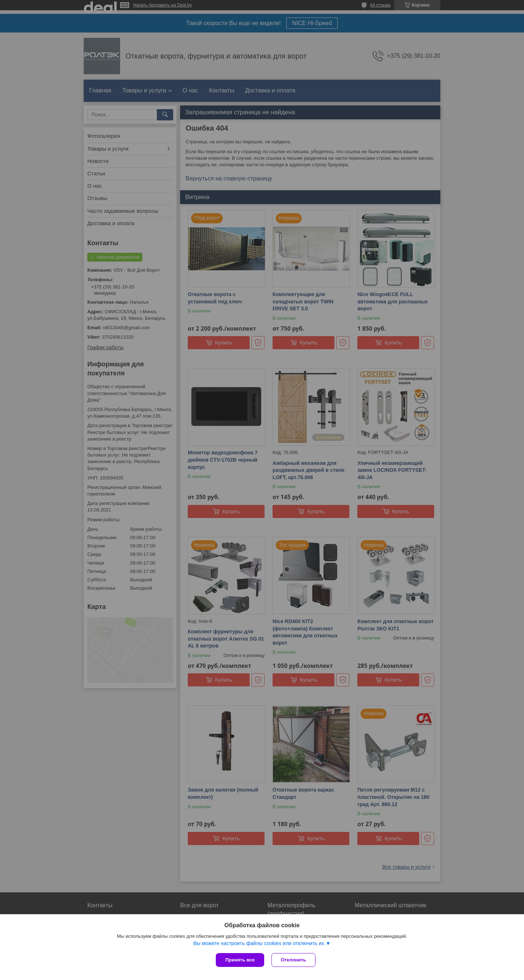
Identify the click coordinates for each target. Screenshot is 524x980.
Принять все (240, 960)
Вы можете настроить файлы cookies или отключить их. (259, 943)
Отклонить (293, 960)
